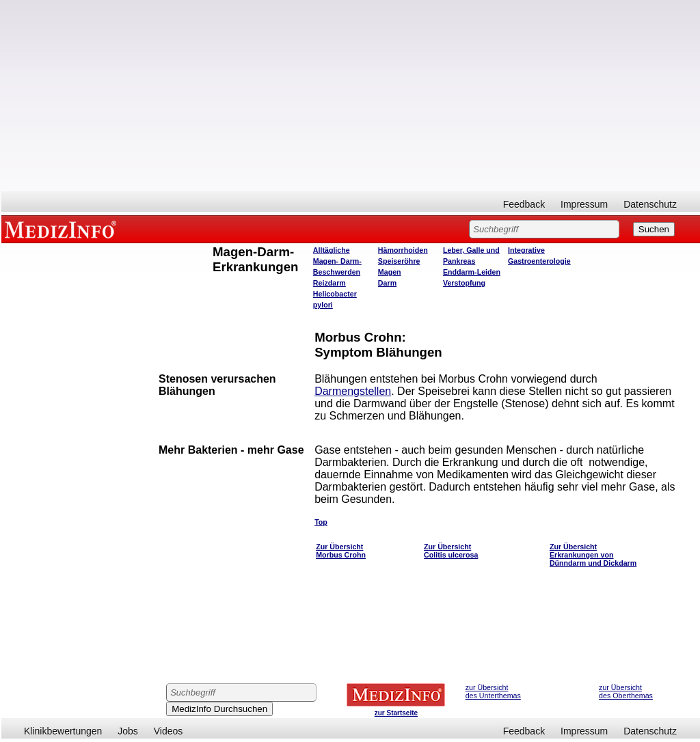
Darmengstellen (353, 391)
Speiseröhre (399, 261)
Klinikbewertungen (63, 731)
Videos (169, 731)
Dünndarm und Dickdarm (593, 563)
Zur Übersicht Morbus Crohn (341, 551)
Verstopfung (464, 283)
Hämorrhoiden (403, 250)
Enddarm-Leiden (472, 272)
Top (321, 522)
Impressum (584, 204)
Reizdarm (329, 283)
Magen (390, 272)
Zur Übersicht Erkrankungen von (582, 551)
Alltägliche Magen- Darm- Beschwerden (337, 261)
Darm (387, 283)
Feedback (524, 204)
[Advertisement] (351, 96)
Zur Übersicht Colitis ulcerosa (451, 551)
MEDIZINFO (63, 229)
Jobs (128, 731)
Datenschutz (650, 204)
